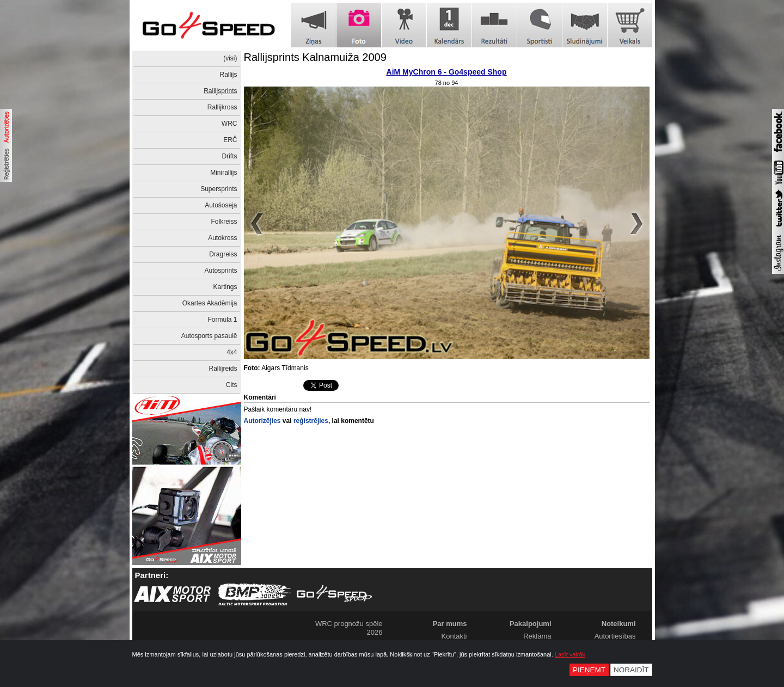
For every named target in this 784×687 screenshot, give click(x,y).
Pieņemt (589, 670)
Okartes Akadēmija (210, 303)
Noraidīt (631, 670)
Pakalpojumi (531, 624)
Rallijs (228, 75)
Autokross (222, 238)
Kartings (225, 287)
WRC (229, 124)
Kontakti (454, 636)
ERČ (230, 140)
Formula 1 (222, 320)
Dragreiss (223, 254)
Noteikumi (619, 624)
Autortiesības (615, 636)
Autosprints (220, 271)
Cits (232, 385)
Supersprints (219, 189)
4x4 (232, 352)
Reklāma (537, 636)
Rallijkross (222, 107)
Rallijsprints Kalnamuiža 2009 (315, 57)
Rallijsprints (220, 91)
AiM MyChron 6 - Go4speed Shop (447, 72)
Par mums (450, 624)
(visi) (230, 58)
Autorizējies (262, 421)
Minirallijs (223, 173)
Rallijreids (223, 369)
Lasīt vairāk (570, 654)
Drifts (230, 156)
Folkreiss (224, 222)
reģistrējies (311, 421)
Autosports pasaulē (209, 336)
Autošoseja (221, 205)
